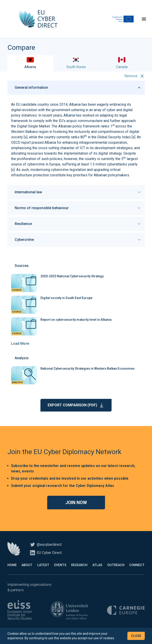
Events (60, 565)
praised (38, 142)
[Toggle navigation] (144, 19)
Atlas (97, 565)
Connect (137, 565)
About (27, 565)
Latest (43, 565)
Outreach (116, 565)
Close (136, 636)
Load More (20, 344)
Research (79, 565)
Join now (76, 503)
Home (12, 565)
